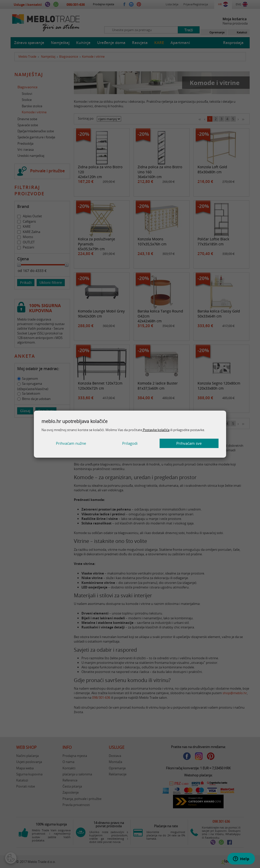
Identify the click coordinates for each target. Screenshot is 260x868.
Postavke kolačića (156, 430)
